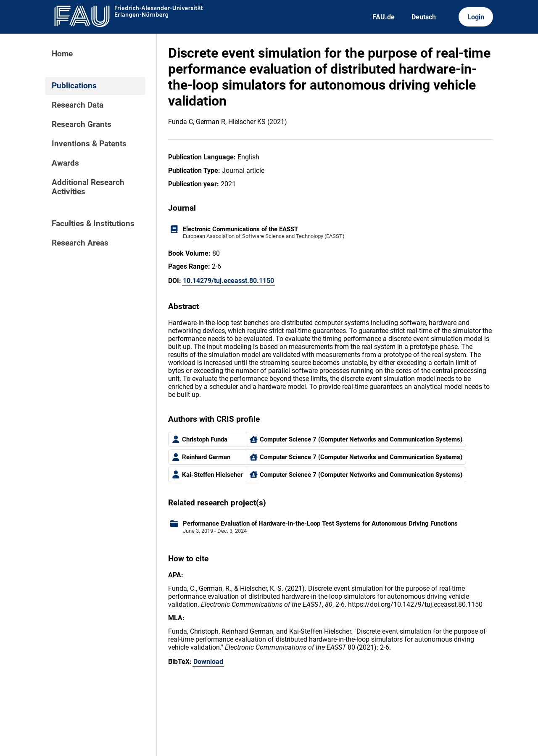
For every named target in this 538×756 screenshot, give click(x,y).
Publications (74, 86)
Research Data (78, 105)
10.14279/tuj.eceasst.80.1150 (228, 281)
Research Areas (80, 243)
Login (476, 17)
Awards (65, 163)
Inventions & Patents (89, 144)
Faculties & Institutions (93, 224)
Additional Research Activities (88, 187)
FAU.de (384, 17)
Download (208, 662)
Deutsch (424, 17)
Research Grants (82, 124)
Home (62, 54)
